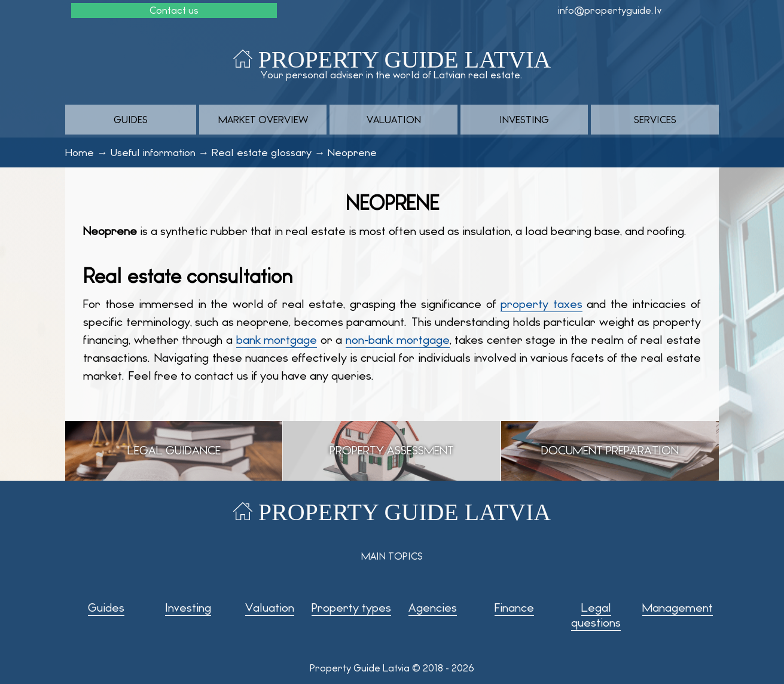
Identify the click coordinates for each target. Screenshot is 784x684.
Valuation (394, 120)
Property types (351, 608)
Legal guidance (174, 451)
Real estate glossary (262, 152)
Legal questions (596, 615)
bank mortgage (277, 340)
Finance (514, 608)
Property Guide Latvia (405, 59)
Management (678, 608)
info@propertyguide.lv (610, 10)
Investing (524, 120)
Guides (131, 120)
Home (80, 152)
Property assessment (392, 451)
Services (655, 120)
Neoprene (352, 152)
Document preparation (610, 451)
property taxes (541, 304)
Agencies (433, 608)
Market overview (263, 120)
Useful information (153, 152)
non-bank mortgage (398, 340)
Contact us (174, 10)
